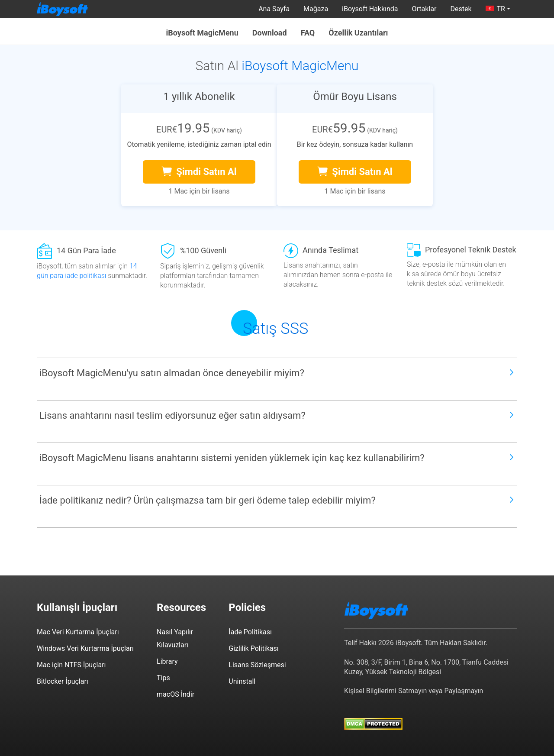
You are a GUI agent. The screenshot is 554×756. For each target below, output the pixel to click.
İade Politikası (250, 632)
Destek (461, 9)
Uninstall (242, 681)
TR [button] (495, 9)
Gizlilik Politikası (253, 648)
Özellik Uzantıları (358, 33)
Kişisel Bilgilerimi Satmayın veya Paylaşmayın (414, 691)
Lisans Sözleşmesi (257, 665)
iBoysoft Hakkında (370, 9)
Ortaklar (424, 9)
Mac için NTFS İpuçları (71, 665)
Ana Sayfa (274, 9)
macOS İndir (176, 694)
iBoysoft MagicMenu (202, 33)
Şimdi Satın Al (199, 172)
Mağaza (316, 9)
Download (270, 33)
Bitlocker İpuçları (63, 681)
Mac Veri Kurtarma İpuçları (78, 632)
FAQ (308, 33)
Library (167, 661)
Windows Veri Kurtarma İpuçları (85, 648)
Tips (163, 678)
